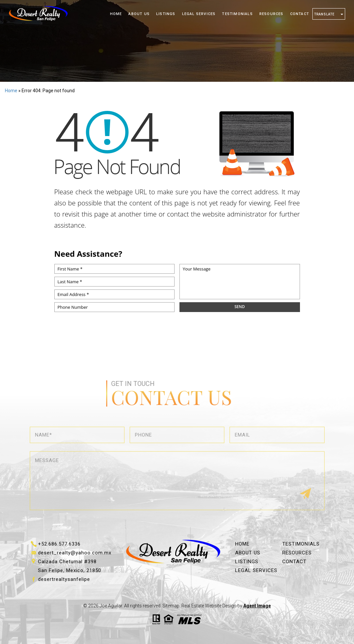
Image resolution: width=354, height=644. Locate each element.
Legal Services (199, 14)
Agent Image (257, 606)
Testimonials (237, 14)
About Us (139, 14)
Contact (300, 14)
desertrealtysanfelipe (64, 579)
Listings (166, 14)
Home (116, 14)
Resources (271, 14)
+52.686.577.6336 (59, 544)
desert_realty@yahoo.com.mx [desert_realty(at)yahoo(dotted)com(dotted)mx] (75, 553)
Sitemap (171, 606)
